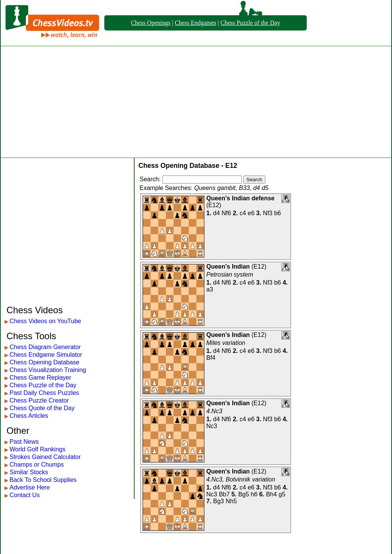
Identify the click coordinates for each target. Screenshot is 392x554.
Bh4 (272, 494)
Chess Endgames (195, 23)
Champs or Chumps (37, 465)
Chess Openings (151, 23)
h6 (254, 494)
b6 (278, 213)
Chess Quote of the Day (42, 408)
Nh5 (231, 501)
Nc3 (212, 426)
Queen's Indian (228, 267)
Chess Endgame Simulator (46, 355)
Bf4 (211, 358)
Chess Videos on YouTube (45, 321)
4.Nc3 (214, 411)
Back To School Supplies (43, 480)
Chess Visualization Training (48, 370)
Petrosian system (230, 275)
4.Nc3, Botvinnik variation (241, 479)
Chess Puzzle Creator (39, 400)
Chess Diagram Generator (45, 347)
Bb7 (224, 494)
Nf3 (268, 213)
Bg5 (244, 494)
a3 (210, 289)
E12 (214, 205)
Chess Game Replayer (40, 378)
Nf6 (226, 213)
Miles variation (226, 343)
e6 (251, 213)
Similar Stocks (29, 472)
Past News (24, 442)
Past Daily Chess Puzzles (44, 393)
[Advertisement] (196, 102)
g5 (282, 494)
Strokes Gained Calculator (45, 457)
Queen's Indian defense (240, 198)
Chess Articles (29, 416)
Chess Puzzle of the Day (250, 23)
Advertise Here (30, 487)
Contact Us (25, 495)
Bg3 (218, 501)
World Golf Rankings (37, 449)
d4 (217, 213)
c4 (243, 213)
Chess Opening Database (44, 362)
